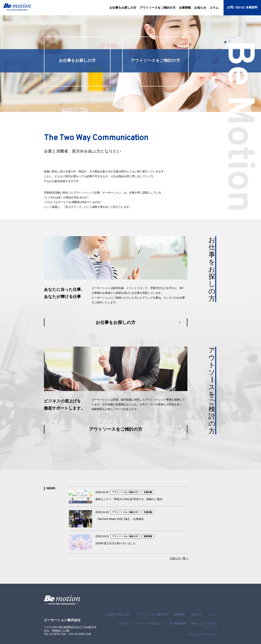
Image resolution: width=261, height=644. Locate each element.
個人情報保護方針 (178, 624)
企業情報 (179, 614)
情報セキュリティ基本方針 (204, 624)
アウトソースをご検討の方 (152, 614)
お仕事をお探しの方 (118, 614)
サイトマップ (211, 627)
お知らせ (196, 614)
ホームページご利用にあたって (150, 624)
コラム (212, 614)
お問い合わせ (125, 624)
